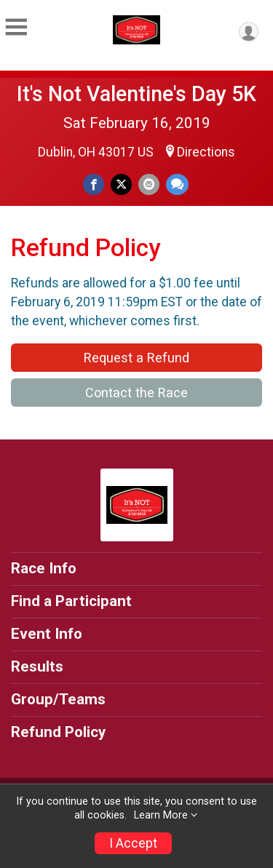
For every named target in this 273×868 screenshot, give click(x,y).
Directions (206, 152)
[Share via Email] (149, 184)
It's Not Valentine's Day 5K (136, 94)
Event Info (47, 634)
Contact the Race (136, 393)
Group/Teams (58, 699)
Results (37, 666)
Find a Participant (71, 601)
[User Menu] (249, 32)
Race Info (44, 568)
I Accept (133, 843)
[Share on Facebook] (94, 184)
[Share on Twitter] (121, 184)
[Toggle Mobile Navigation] (16, 28)
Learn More (161, 815)
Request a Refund (136, 358)
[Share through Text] (177, 184)
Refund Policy (58, 732)
